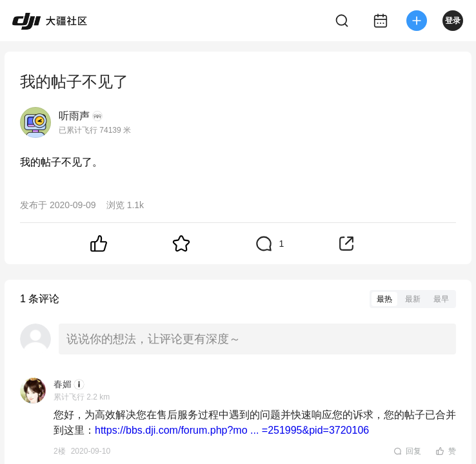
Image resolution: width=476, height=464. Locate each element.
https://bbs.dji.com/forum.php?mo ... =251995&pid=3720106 (232, 430)
